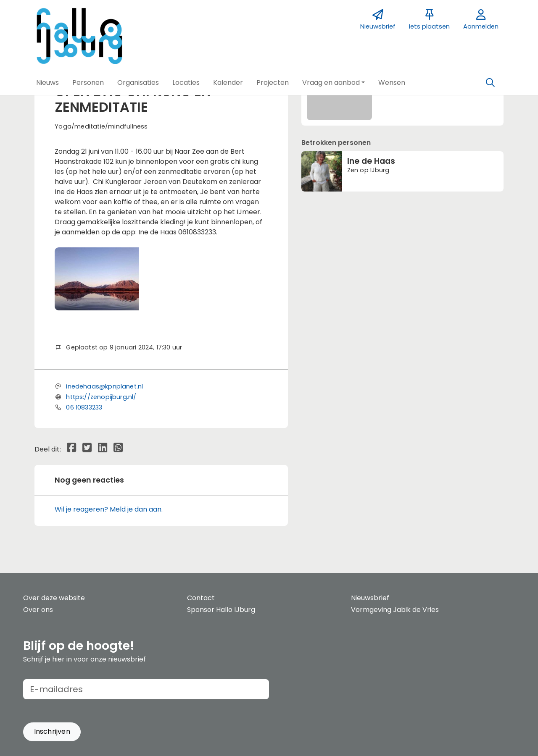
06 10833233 (84, 407)
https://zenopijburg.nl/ (101, 397)
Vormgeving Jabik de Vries (395, 610)
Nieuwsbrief (370, 598)
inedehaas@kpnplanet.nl (104, 386)
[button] (47, 83)
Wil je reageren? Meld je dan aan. (109, 509)
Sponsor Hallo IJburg (221, 610)
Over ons (38, 610)
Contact (201, 598)
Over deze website (54, 598)
